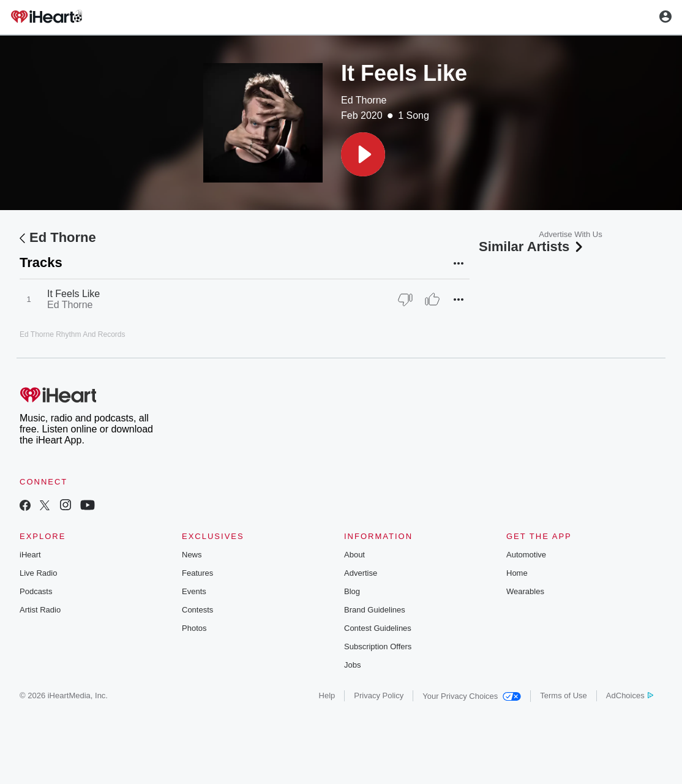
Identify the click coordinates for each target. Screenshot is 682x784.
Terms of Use (564, 695)
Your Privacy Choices (472, 696)
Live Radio (38, 573)
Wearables (525, 591)
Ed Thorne (364, 100)
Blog (352, 591)
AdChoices (630, 695)
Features (197, 573)
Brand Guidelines (375, 610)
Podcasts (36, 591)
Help (327, 695)
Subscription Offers (378, 646)
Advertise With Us (570, 234)
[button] (363, 154)
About (354, 555)
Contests (197, 610)
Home (517, 573)
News (192, 555)
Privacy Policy (379, 695)
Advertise (361, 573)
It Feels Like (73, 294)
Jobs (352, 665)
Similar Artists (532, 247)
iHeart (30, 555)
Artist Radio (40, 610)
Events (194, 591)
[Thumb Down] (405, 300)
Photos (194, 628)
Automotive (526, 555)
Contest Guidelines (378, 628)
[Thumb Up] (432, 300)
